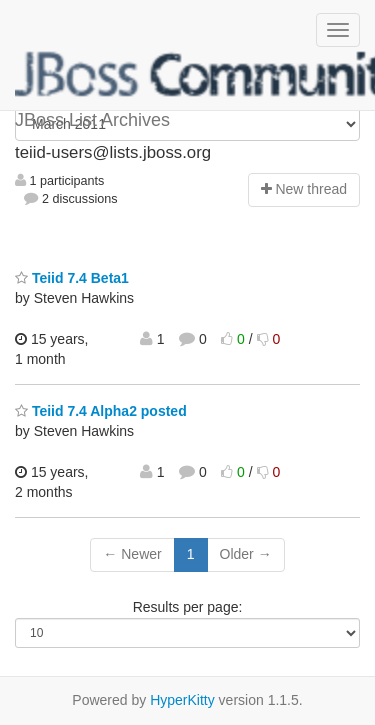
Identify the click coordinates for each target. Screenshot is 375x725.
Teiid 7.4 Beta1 (72, 278)
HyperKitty (182, 700)
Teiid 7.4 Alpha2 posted (101, 411)
